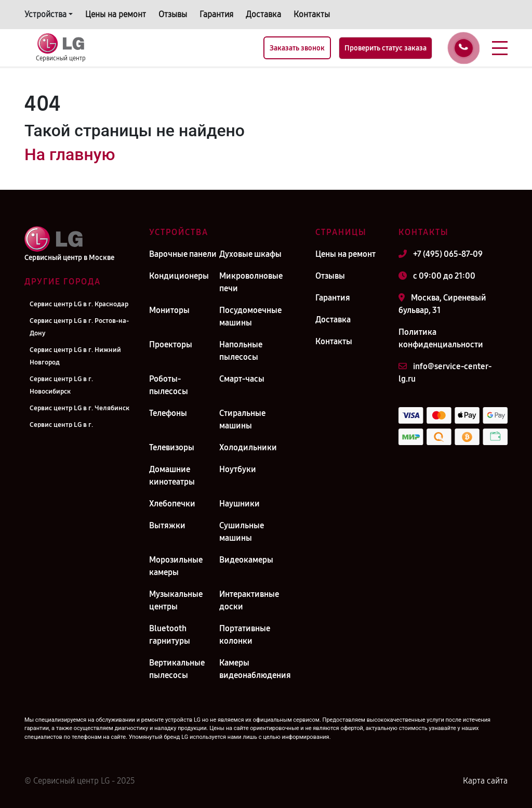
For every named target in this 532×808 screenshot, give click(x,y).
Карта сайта (485, 781)
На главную (70, 154)
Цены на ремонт (116, 14)
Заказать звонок (297, 48)
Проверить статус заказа (385, 48)
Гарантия (216, 14)
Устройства (45, 14)
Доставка (263, 14)
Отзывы (173, 14)
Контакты (312, 14)
